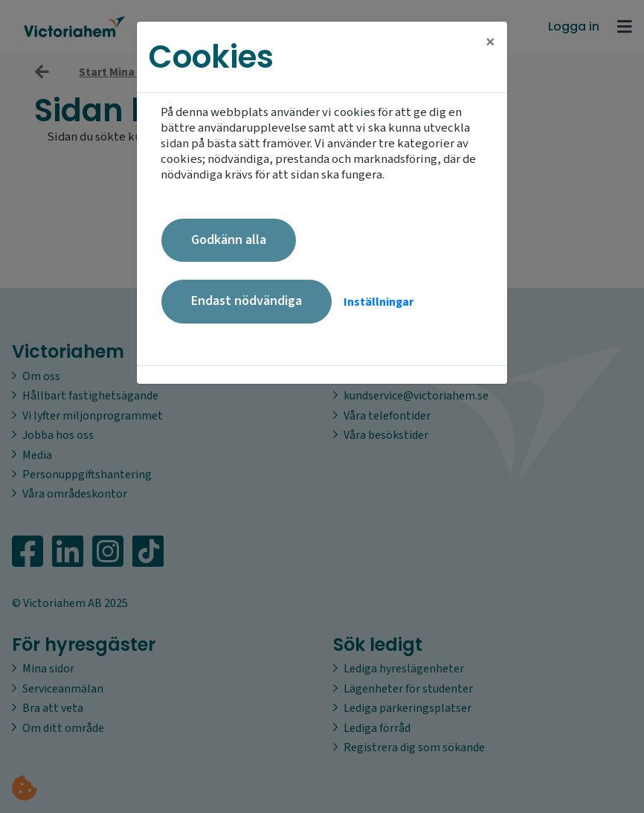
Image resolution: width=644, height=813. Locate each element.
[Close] (490, 42)
